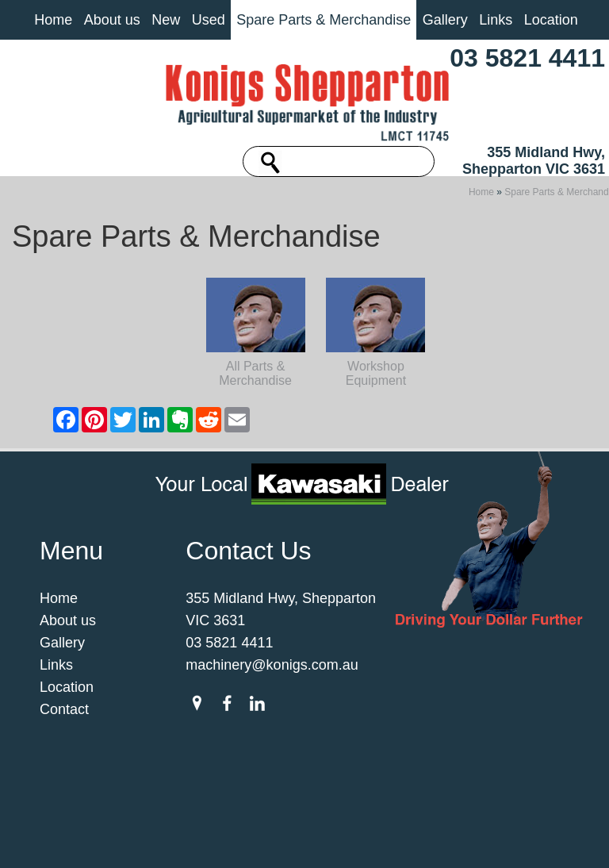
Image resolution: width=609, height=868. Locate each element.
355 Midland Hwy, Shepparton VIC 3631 (534, 161)
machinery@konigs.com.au (272, 709)
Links (496, 20)
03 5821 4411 (527, 58)
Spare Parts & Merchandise (324, 20)
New (166, 20)
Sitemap (155, 830)
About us (112, 20)
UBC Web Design (336, 839)
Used (209, 20)
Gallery (445, 20)
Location (551, 20)
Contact (64, 754)
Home (53, 20)
